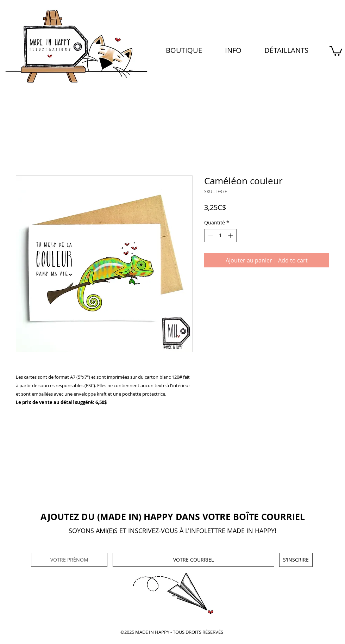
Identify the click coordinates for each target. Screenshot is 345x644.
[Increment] (231, 236)
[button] (233, 50)
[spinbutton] (220, 236)
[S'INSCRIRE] (296, 560)
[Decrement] (210, 236)
